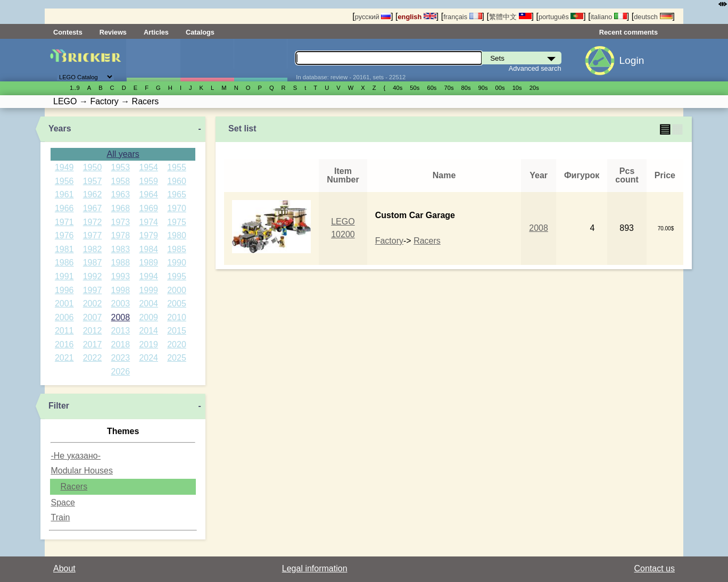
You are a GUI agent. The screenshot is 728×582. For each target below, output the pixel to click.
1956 (64, 181)
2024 (148, 358)
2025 (177, 358)
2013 (121, 331)
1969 (148, 208)
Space (63, 502)
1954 (148, 167)
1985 (177, 249)
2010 (177, 317)
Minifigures (207, 60)
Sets (153, 60)
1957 (93, 181)
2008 (121, 317)
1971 (64, 222)
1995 (177, 276)
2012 (93, 331)
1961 (64, 194)
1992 (93, 276)
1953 (121, 167)
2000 (177, 290)
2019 (148, 344)
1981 (64, 249)
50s (415, 88)
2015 (177, 331)
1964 (148, 194)
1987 (93, 263)
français (462, 17)
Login (631, 60)
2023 (121, 358)
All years (123, 154)
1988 (121, 263)
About (64, 568)
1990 (177, 263)
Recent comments (628, 32)
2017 (93, 344)
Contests (68, 32)
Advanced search (535, 68)
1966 (64, 208)
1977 (93, 235)
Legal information (315, 568)
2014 (148, 331)
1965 (177, 194)
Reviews (113, 32)
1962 (93, 194)
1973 (121, 222)
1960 (177, 181)
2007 (93, 317)
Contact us (655, 568)
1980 (177, 235)
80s (466, 88)
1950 (93, 167)
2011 (64, 331)
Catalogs (200, 32)
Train (60, 517)
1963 (121, 194)
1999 (148, 290)
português (561, 17)
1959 (148, 181)
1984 (148, 249)
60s (432, 88)
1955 (177, 167)
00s (500, 88)
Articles (156, 32)
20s (534, 88)
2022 (93, 358)
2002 (93, 304)
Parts (261, 60)
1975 (177, 222)
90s (483, 88)
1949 (64, 167)
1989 (148, 263)
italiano (609, 17)
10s (517, 88)
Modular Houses (82, 471)
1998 (121, 290)
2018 (121, 344)
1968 (121, 208)
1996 (64, 290)
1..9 (75, 88)
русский (373, 17)
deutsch (653, 17)
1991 (64, 276)
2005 (177, 304)
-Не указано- (76, 456)
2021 (64, 358)
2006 (64, 317)
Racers (74, 487)
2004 (148, 304)
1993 (121, 276)
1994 (148, 276)
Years (60, 128)
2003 (121, 304)
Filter (59, 406)
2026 (121, 372)
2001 (64, 304)
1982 (93, 249)
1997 (93, 290)
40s (398, 88)
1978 (121, 235)
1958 (121, 181)
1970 (177, 208)
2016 (64, 344)
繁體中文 (510, 17)
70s (449, 88)
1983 (121, 249)
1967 (93, 208)
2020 (177, 344)
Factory (389, 241)
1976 (64, 235)
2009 (148, 317)
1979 (148, 235)
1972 (93, 222)
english (417, 17)
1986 (64, 263)
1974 (148, 222)
